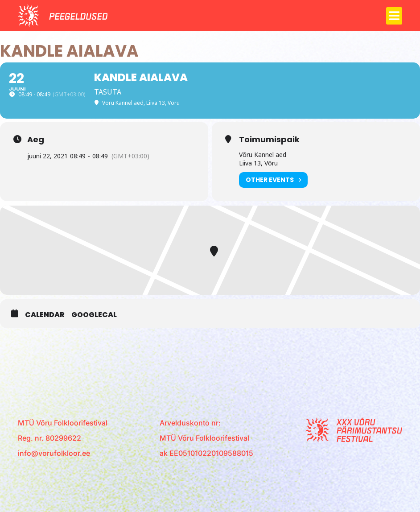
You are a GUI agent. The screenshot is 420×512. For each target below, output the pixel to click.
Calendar (45, 315)
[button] (394, 16)
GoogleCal (94, 315)
